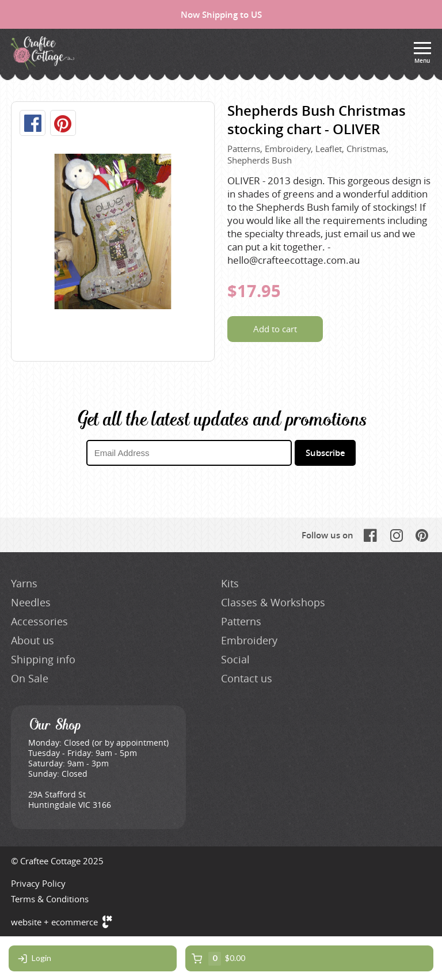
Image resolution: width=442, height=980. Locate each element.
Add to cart (275, 329)
